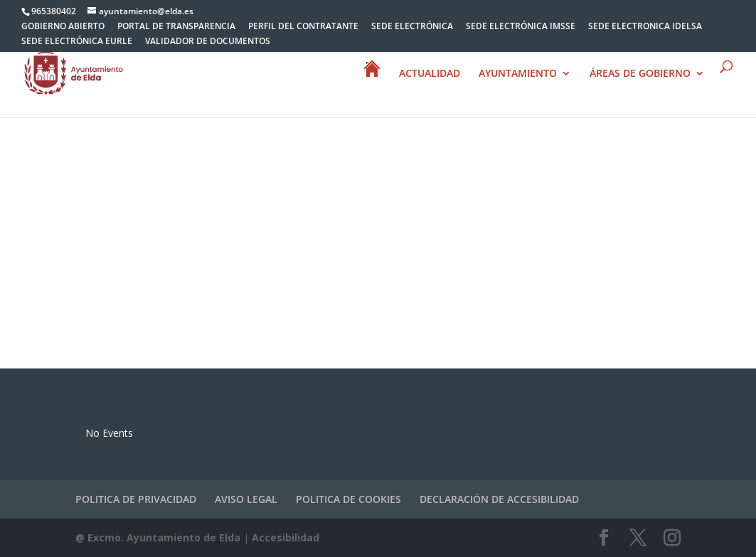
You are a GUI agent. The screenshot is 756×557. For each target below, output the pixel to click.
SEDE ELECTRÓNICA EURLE (77, 42)
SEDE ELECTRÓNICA (412, 27)
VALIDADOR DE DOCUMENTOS (208, 42)
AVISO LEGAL (246, 499)
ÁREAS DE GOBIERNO (640, 74)
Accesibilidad (286, 537)
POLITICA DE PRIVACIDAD (136, 499)
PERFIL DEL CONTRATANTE (303, 27)
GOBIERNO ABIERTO (63, 27)
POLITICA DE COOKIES (348, 499)
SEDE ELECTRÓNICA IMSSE (521, 27)
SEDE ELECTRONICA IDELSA (645, 27)
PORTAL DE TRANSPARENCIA (176, 27)
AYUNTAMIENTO (518, 74)
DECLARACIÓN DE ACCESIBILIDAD (499, 499)
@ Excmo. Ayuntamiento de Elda (158, 537)
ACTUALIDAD (430, 74)
